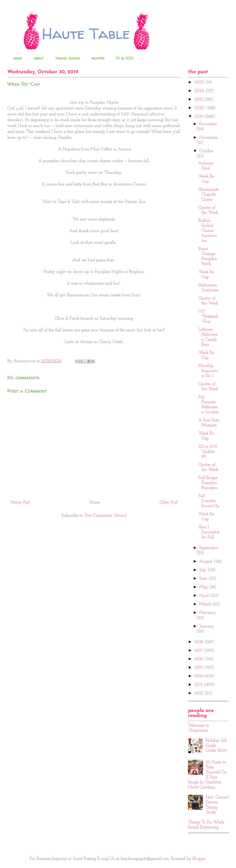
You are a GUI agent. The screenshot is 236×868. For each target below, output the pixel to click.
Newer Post (20, 502)
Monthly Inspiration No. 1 (208, 371)
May (204, 587)
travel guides (68, 58)
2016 (199, 659)
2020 (200, 108)
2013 (199, 685)
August (207, 561)
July (204, 570)
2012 (199, 693)
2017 (199, 651)
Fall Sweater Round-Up (209, 501)
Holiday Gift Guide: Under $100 (216, 746)
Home (95, 502)
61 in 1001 (125, 58)
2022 (200, 91)
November (209, 138)
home (18, 58)
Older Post (169, 502)
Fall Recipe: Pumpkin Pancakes (208, 483)
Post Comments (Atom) (106, 516)
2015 (199, 668)
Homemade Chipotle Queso (209, 195)
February (208, 613)
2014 (199, 676)
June (204, 579)
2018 (199, 642)
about (39, 58)
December (208, 124)
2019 (199, 117)
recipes (98, 58)
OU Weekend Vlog (208, 317)
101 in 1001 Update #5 (208, 452)
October (207, 151)
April (205, 596)
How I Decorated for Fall (209, 532)
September (209, 548)
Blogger (199, 859)
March (206, 604)
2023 (200, 82)
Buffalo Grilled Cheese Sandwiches (208, 231)
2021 (199, 99)
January (207, 626)
